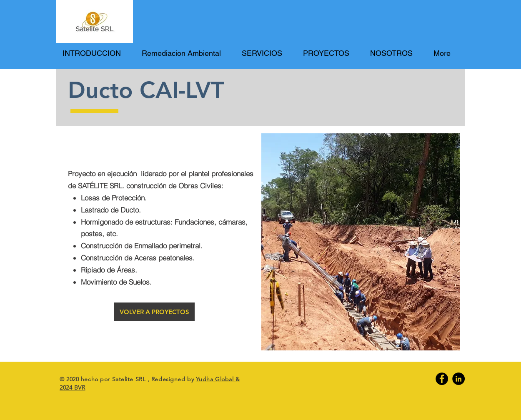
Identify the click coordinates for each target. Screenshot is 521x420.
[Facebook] (442, 379)
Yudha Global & (218, 379)
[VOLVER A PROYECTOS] (154, 312)
